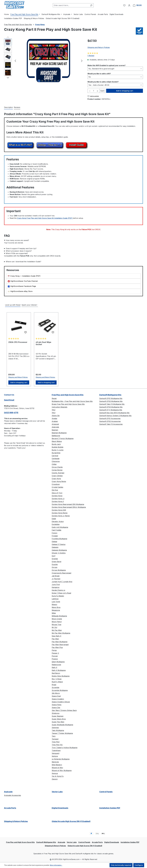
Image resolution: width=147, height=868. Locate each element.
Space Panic (57, 705)
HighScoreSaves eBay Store (21, 291)
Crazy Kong (56, 479)
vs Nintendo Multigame (61, 759)
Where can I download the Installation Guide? (23, 262)
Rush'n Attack (57, 682)
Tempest (55, 739)
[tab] (8, 107)
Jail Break (56, 576)
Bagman (55, 430)
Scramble (55, 687)
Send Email (9, 400)
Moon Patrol (57, 622)
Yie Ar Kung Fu (58, 776)
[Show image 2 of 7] (42, 81)
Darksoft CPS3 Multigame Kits (111, 407)
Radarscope (56, 665)
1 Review (91, 56)
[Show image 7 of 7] (58, 81)
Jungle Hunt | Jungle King (62, 582)
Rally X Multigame (59, 670)
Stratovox (56, 713)
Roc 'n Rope (57, 679)
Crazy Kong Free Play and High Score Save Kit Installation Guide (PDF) (45, 218)
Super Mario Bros (59, 719)
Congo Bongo (57, 470)
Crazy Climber (57, 476)
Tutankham (56, 750)
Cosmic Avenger (58, 473)
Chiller (54, 464)
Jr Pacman (56, 579)
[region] (44, 61)
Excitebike (56, 524)
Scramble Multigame (60, 690)
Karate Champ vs (58, 590)
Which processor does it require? (19, 251)
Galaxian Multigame (59, 550)
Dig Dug (55, 490)
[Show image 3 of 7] (45, 81)
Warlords (55, 762)
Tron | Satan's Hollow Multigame (65, 748)
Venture (55, 756)
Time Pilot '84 (57, 745)
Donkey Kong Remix (60, 513)
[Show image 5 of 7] (52, 81)
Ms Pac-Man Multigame (61, 633)
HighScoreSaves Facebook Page (23, 286)
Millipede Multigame (59, 616)
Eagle (54, 519)
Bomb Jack (56, 444)
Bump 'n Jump (58, 450)
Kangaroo (56, 587)
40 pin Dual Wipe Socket (43, 343)
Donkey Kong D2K (59, 510)
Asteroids (55, 427)
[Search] (91, 5)
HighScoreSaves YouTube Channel (24, 281)
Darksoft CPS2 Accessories (110, 421)
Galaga (54, 542)
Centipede (56, 459)
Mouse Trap (57, 625)
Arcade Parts (10, 808)
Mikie (54, 613)
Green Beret (57, 562)
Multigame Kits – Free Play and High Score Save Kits (72, 401)
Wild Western (57, 765)
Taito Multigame (58, 730)
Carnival (55, 456)
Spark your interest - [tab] (30, 305)
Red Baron (56, 673)
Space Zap (56, 708)
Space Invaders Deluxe (61, 702)
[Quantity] (94, 91)
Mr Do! (54, 627)
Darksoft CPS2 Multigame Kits (111, 401)
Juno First (56, 584)
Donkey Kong (57, 496)
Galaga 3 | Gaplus (59, 544)
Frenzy (55, 533)
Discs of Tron (57, 493)
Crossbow (56, 484)
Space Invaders (58, 699)
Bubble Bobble (58, 447)
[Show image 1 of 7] (39, 81)
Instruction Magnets (60, 407)
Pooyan (55, 656)
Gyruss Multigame (59, 570)
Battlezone (56, 436)
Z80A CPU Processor (18, 342)
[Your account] (129, 5)
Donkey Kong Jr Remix (61, 516)
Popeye (55, 659)
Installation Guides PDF (110, 808)
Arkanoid (55, 424)
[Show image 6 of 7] (55, 81)
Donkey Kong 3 (58, 501)
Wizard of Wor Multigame (62, 770)
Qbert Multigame (58, 662)
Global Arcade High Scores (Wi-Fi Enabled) (71, 821)
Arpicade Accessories (13, 795)
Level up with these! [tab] (13, 305)
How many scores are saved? (17, 240)
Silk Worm (56, 693)
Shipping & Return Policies (16, 821)
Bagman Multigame (59, 433)
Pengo (54, 650)
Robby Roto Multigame (61, 676)
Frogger (55, 536)
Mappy (54, 604)
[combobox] (71, 5)
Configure (139, 865)
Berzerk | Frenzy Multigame (63, 438)
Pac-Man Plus (57, 647)
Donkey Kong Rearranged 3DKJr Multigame (69, 507)
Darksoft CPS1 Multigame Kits (111, 398)
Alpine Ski (56, 416)
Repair (54, 398)
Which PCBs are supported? (17, 253)
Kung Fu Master (58, 596)
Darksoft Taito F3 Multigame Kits (112, 404)
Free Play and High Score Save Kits (68, 395)
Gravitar (55, 559)
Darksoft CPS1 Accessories (110, 418)
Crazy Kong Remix (59, 481)
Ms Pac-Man (57, 630)
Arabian (55, 421)
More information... (56, 865)
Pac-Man (55, 639)
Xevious (55, 773)
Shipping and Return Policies (99, 47)
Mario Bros (56, 607)
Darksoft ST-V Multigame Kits (111, 410)
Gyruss (55, 567)
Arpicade (8, 792)
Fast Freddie (57, 530)
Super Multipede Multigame (62, 725)
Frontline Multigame (59, 539)
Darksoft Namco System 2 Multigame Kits (115, 416)
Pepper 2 (55, 653)
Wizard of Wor (57, 768)
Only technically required (121, 865)
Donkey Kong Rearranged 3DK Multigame (68, 504)
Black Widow (57, 441)
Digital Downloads (60, 808)
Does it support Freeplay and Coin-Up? (21, 248)
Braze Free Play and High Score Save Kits (68, 404)
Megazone (56, 610)
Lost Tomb (56, 602)
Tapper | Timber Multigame (62, 733)
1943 (54, 413)
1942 (54, 410)
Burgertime (56, 453)
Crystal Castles (57, 487)
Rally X (54, 667)
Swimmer (55, 728)
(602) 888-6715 (11, 413)
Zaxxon (55, 779)
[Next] (82, 61)
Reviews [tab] (17, 107)
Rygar (54, 685)
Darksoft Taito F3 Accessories (111, 424)
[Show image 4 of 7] (48, 81)
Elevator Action (58, 521)
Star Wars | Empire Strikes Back (64, 710)
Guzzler (55, 564)
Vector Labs (57, 792)
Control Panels (106, 792)
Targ (54, 736)
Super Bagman (58, 716)
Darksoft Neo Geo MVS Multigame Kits (114, 413)
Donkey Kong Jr (58, 499)
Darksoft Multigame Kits (110, 395)
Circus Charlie (57, 467)
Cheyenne (56, 461)
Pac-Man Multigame (60, 642)
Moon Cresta (57, 619)
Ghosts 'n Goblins (59, 553)
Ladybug (55, 599)
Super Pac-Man (58, 722)
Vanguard (55, 753)
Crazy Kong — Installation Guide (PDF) (25, 276)
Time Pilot (56, 742)
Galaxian (55, 547)
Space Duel (56, 696)
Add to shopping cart (125, 91)
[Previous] (15, 61)
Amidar (55, 418)
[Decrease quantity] (90, 91)
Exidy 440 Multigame (60, 527)
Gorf (54, 556)
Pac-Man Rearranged (60, 645)
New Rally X (57, 636)
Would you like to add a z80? (99, 73)
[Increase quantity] (97, 91)
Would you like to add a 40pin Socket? (103, 82)
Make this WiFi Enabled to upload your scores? (106, 65)
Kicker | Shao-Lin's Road (61, 593)
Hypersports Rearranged (61, 573)
